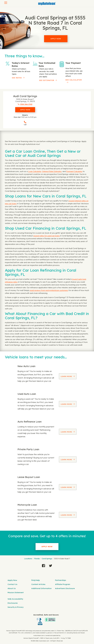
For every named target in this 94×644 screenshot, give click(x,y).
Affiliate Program (63, 584)
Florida (37, 559)
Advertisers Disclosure (65, 588)
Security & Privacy (16, 607)
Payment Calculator (74, 171)
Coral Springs (47, 559)
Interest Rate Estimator (52, 171)
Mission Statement (16, 592)
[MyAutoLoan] (47, 4)
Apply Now (56, 39)
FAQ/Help (36, 580)
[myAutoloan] (46, 620)
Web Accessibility (15, 599)
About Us (12, 588)
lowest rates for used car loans (46, 236)
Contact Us (12, 584)
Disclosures (13, 603)
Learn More (67, 376)
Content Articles (38, 584)
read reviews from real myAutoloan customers (49, 290)
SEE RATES (17, 78)
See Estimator (47, 80)
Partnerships (61, 580)
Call (25, 123)
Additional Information (41, 588)
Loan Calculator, (35, 171)
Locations (28, 559)
